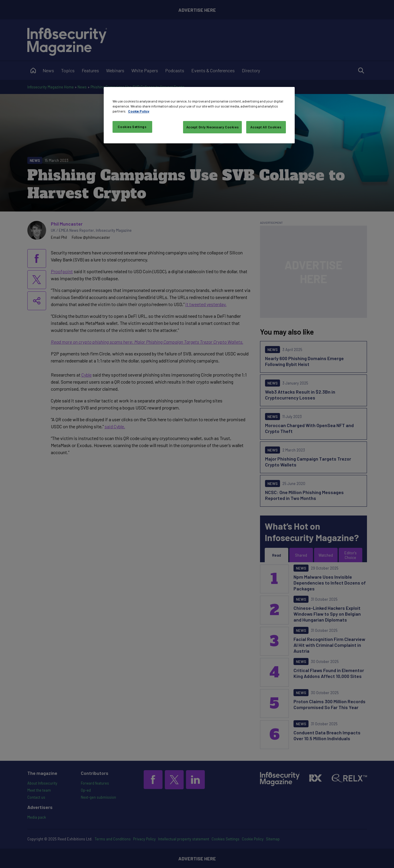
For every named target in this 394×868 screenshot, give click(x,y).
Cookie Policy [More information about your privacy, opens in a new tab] (139, 111)
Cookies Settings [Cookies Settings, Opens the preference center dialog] (132, 127)
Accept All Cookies (266, 127)
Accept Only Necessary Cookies (213, 127)
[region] (199, 115)
